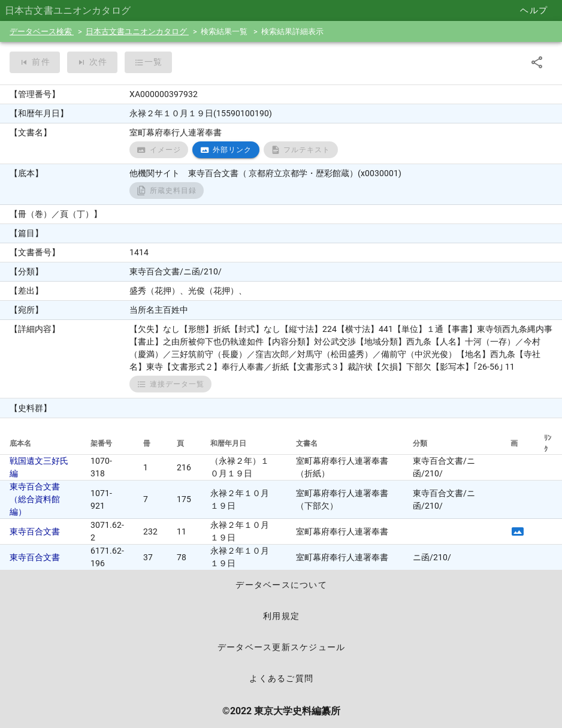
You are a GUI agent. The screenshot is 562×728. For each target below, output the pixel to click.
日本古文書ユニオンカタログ (137, 31)
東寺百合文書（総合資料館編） (35, 499)
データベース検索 (42, 31)
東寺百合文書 (35, 531)
